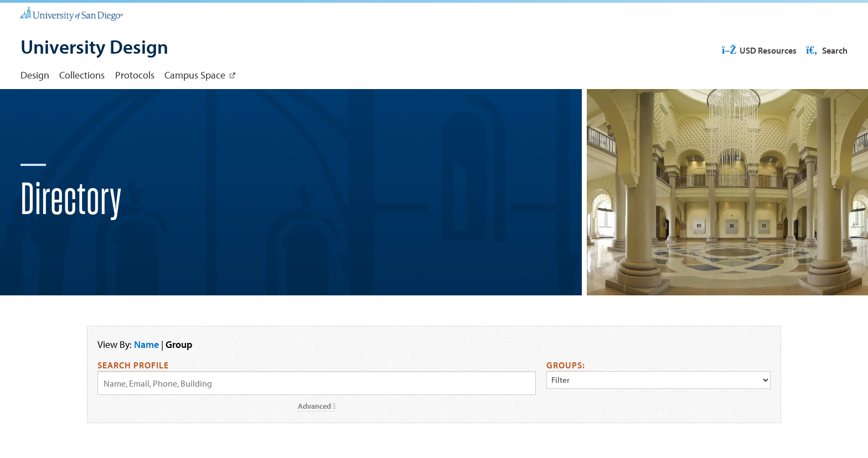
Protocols (135, 75)
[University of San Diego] (72, 14)
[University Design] (94, 48)
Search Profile (133, 365)
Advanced (317, 406)
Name (146, 344)
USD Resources (759, 50)
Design (35, 75)
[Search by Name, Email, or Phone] (317, 383)
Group (179, 344)
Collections (82, 75)
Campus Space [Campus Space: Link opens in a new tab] (195, 75)
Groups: (566, 365)
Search (826, 50)
